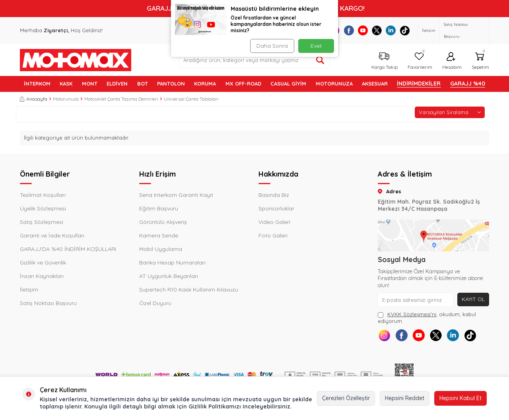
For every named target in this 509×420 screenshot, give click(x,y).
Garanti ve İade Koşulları (52, 235)
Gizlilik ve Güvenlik (43, 262)
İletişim (429, 30)
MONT (90, 84)
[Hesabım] (451, 60)
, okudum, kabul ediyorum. (427, 318)
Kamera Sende (159, 235)
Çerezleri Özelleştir (346, 398)
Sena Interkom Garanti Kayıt (176, 195)
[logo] (76, 60)
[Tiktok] (405, 30)
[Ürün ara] (320, 60)
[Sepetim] (479, 60)
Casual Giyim (288, 84)
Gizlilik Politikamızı (215, 406)
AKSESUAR (375, 84)
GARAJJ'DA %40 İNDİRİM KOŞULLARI (68, 249)
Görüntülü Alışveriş (163, 222)
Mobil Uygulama (161, 249)
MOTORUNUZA (334, 84)
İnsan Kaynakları (42, 276)
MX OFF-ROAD (243, 84)
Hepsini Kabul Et (460, 398)
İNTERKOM (37, 84)
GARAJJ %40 (468, 84)
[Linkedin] (391, 30)
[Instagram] (385, 336)
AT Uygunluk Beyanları (169, 276)
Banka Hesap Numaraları (172, 262)
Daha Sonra (272, 46)
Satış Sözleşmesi (42, 222)
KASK (66, 84)
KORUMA (205, 84)
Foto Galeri (273, 235)
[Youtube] (363, 30)
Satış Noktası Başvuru (456, 30)
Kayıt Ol (473, 299)
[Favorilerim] (419, 60)
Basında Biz (274, 195)
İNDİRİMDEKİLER (419, 84)
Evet (316, 46)
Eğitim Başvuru (159, 208)
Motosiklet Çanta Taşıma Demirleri (121, 99)
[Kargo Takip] (384, 60)
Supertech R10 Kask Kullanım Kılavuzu (189, 290)
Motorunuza (66, 99)
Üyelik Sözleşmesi (43, 208)
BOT (143, 84)
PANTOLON (171, 84)
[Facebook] (349, 30)
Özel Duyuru (155, 303)
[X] (377, 30)
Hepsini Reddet (405, 398)
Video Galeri (274, 222)
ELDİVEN (117, 84)
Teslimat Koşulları (43, 195)
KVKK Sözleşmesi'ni (412, 314)
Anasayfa (34, 99)
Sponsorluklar (276, 208)
